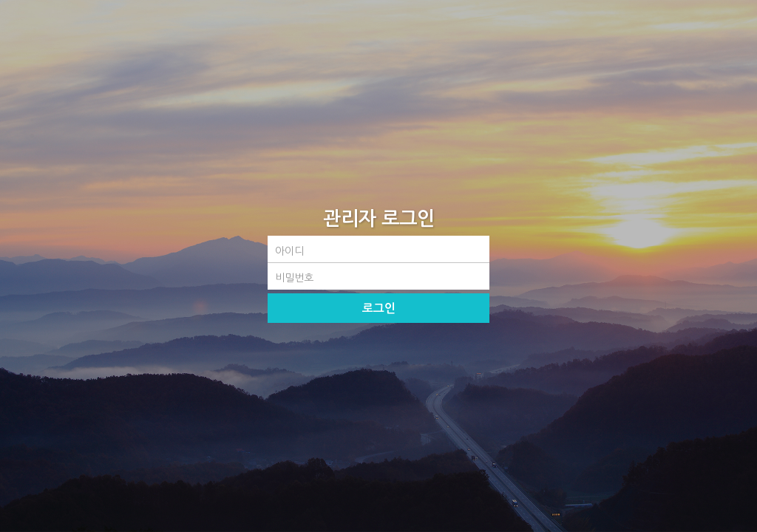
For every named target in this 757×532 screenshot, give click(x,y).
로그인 (379, 308)
